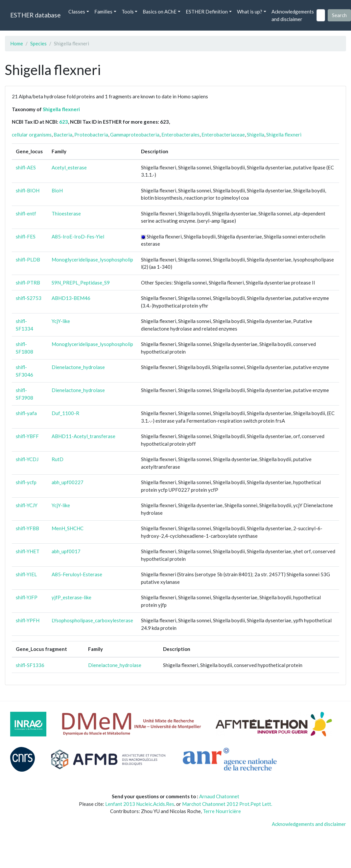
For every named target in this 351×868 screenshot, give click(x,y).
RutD (58, 459)
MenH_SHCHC (68, 528)
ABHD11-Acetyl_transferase (83, 436)
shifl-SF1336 (30, 665)
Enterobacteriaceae (223, 135)
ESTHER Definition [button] (207, 12)
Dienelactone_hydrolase (78, 367)
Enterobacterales (180, 135)
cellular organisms (32, 135)
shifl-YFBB (27, 528)
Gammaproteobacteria (135, 135)
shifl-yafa (26, 413)
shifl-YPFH (28, 620)
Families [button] (103, 12)
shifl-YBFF (27, 436)
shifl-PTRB (28, 283)
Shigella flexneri (61, 109)
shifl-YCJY (27, 505)
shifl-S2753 (29, 298)
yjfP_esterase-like (71, 597)
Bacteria (63, 135)
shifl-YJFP (27, 597)
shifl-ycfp (26, 482)
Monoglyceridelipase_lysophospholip (92, 260)
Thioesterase (66, 213)
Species (38, 43)
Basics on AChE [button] (160, 12)
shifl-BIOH (28, 190)
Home (17, 43)
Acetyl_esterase (69, 167)
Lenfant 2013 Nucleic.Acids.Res (140, 804)
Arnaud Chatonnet (219, 796)
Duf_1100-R (65, 413)
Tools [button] (128, 12)
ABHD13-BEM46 (71, 298)
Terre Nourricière (222, 811)
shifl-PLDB (28, 260)
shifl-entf (26, 213)
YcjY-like (61, 321)
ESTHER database (35, 15)
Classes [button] (77, 12)
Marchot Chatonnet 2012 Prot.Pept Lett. (227, 804)
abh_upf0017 (66, 551)
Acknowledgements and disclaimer (293, 15)
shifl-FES (26, 236)
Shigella (256, 135)
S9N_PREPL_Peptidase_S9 (81, 283)
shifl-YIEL (26, 574)
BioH (57, 190)
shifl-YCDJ (27, 459)
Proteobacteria (91, 135)
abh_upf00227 (68, 482)
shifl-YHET (28, 551)
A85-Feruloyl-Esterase (77, 574)
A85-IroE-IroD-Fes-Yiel (78, 236)
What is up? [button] (250, 12)
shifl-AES (26, 167)
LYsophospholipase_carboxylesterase (92, 620)
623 (64, 122)
